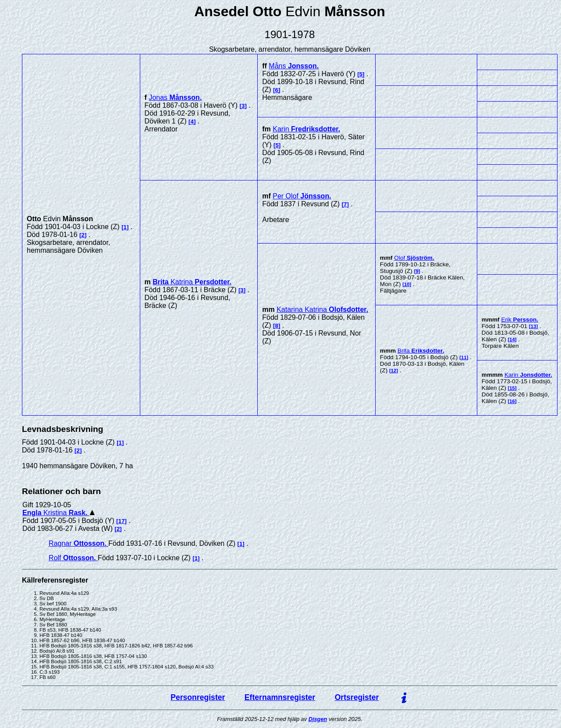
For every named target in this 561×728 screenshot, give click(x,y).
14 (512, 339)
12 (394, 371)
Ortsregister (357, 697)
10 (407, 284)
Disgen (318, 719)
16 (512, 401)
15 (512, 388)
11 (464, 357)
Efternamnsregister (280, 697)
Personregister (198, 697)
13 (534, 326)
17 (122, 521)
